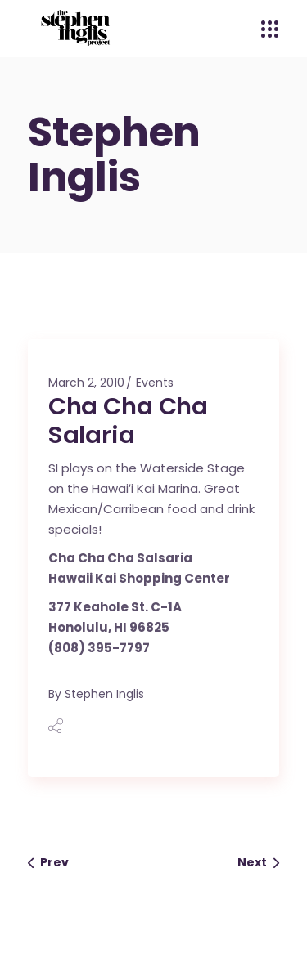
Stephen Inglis (104, 694)
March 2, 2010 (86, 383)
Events (155, 383)
